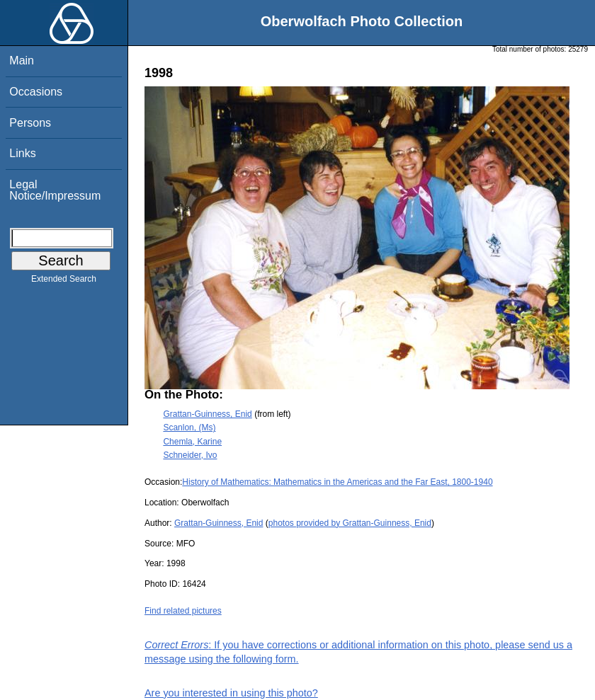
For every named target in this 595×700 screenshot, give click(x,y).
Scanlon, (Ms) (189, 428)
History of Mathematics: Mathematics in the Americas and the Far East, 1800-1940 (337, 482)
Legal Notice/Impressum (55, 190)
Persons (30, 123)
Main (22, 61)
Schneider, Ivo (190, 455)
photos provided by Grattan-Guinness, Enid (350, 523)
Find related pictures (183, 611)
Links (22, 153)
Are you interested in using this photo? (231, 693)
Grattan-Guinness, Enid (207, 414)
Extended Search (64, 282)
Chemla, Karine (192, 442)
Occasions (36, 92)
